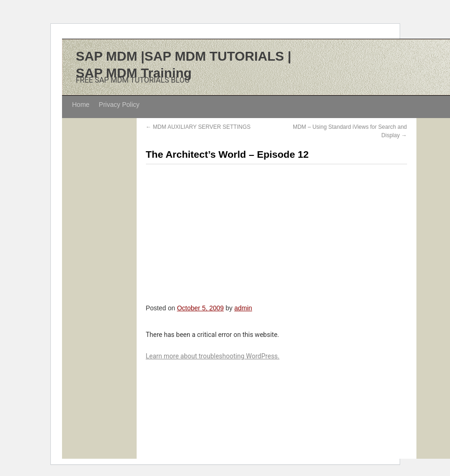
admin (243, 308)
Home (81, 105)
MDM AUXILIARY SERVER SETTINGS (198, 127)
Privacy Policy (119, 105)
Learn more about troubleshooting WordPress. (213, 356)
